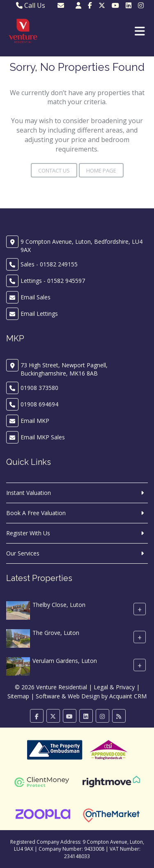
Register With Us (28, 533)
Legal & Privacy (114, 687)
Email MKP (35, 421)
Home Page (101, 170)
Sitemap (18, 696)
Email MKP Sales (43, 437)
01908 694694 (39, 404)
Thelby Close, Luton (59, 605)
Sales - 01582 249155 (49, 264)
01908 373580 (39, 388)
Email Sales (36, 297)
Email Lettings (39, 314)
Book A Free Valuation (36, 513)
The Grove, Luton (56, 633)
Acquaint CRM (128, 696)
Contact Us (54, 170)
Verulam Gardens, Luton (65, 661)
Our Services (23, 553)
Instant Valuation (29, 493)
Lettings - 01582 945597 (53, 281)
